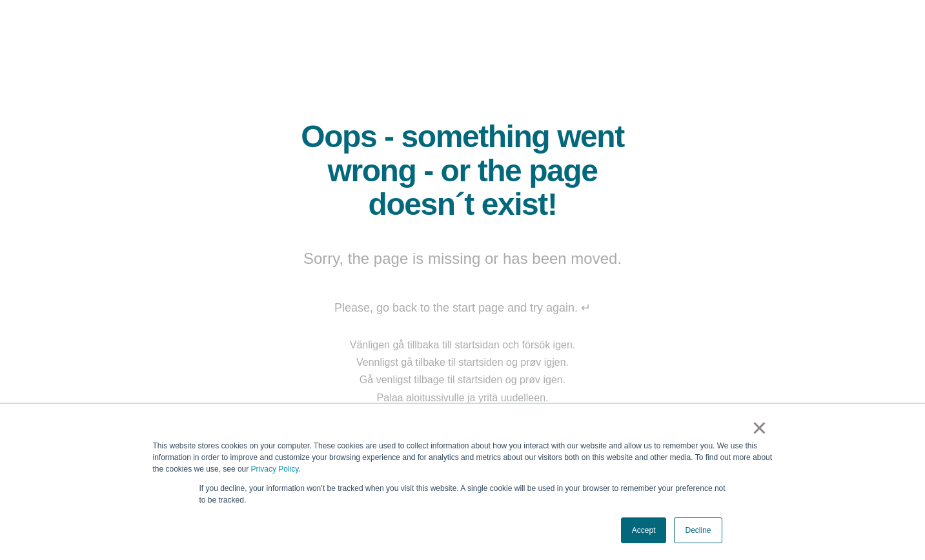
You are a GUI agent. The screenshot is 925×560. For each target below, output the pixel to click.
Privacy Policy (275, 469)
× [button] (759, 428)
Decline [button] (698, 530)
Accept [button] (644, 530)
